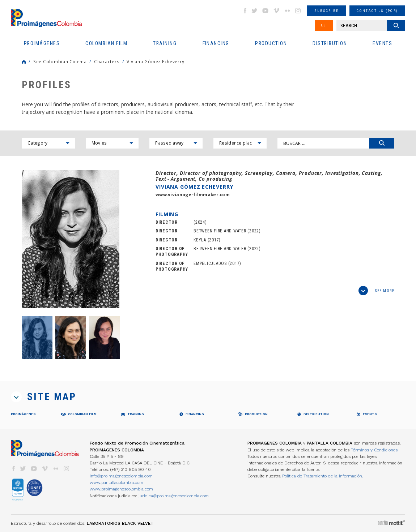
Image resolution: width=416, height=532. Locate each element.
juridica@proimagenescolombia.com (174, 496)
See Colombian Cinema (60, 61)
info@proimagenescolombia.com (121, 476)
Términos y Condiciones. (375, 450)
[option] (71, 239)
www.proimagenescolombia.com (121, 489)
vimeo (276, 11)
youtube (266, 11)
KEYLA (200, 240)
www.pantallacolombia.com (116, 482)
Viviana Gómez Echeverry (155, 61)
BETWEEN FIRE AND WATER (220, 231)
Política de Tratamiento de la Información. (323, 476)
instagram (298, 11)
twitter (255, 11)
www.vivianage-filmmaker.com (193, 195)
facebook (245, 11)
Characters (107, 61)
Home (24, 62)
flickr (287, 11)
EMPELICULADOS (210, 263)
